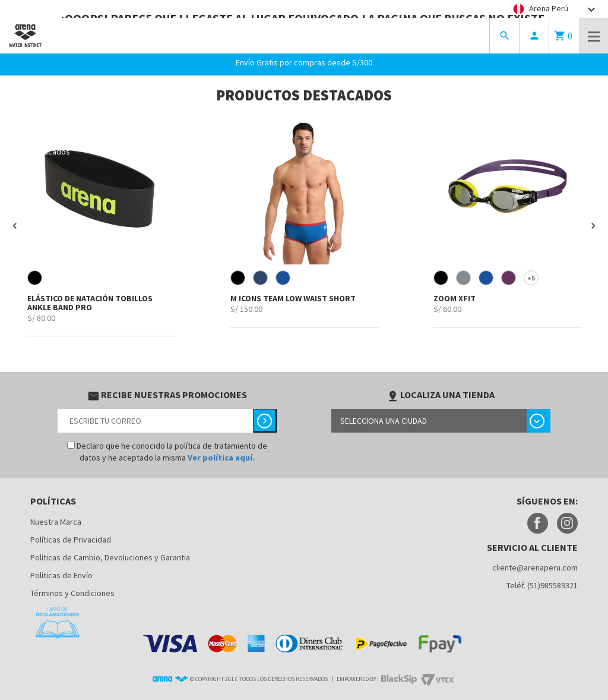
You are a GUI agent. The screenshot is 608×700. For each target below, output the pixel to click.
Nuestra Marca (56, 522)
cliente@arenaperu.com (535, 567)
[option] (102, 226)
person (534, 36)
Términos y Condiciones (72, 593)
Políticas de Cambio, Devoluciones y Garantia (110, 557)
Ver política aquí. (221, 458)
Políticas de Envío (61, 575)
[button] (15, 226)
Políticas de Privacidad (71, 540)
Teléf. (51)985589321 (542, 585)
